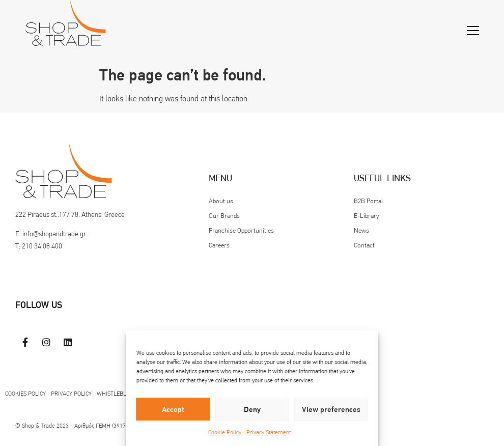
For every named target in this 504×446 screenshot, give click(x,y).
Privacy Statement (269, 432)
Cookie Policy (225, 432)
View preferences (331, 409)
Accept (173, 409)
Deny (252, 409)
